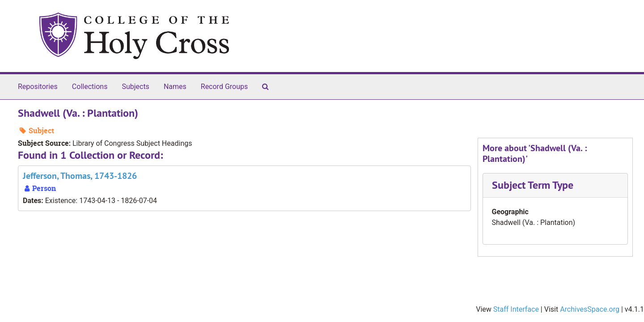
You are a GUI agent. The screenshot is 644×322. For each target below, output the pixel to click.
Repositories (38, 87)
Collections (90, 87)
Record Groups (224, 87)
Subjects (135, 87)
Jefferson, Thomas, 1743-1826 (80, 176)
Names (175, 87)
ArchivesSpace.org (590, 309)
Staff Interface (516, 309)
